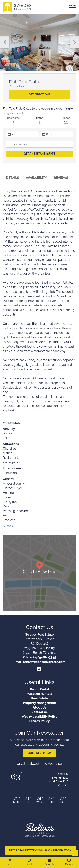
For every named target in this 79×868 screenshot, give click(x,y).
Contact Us (39, 712)
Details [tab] (13, 178)
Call (30, 862)
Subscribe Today (39, 753)
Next (74, 42)
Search (49, 862)
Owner (69, 862)
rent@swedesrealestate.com (44, 662)
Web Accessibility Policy (39, 717)
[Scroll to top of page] (75, 853)
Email (10, 862)
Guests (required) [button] (19, 144)
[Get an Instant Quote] (39, 154)
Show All (9, 526)
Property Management (39, 703)
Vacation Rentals (40, 694)
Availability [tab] (36, 178)
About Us (40, 707)
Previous (5, 42)
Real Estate (39, 698)
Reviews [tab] (61, 178)
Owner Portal (39, 689)
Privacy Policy (40, 721)
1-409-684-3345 (44, 657)
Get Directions (39, 94)
